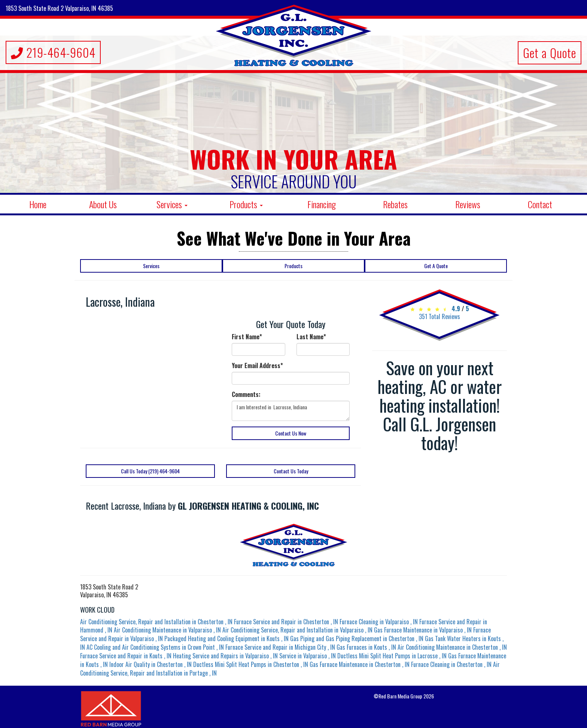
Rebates (395, 204)
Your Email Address (257, 366)
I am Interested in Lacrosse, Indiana (291, 411)
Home (38, 204)
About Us (103, 204)
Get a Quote (550, 53)
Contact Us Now (291, 433)
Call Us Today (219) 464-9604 (150, 471)
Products (246, 204)
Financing (322, 204)
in (157, 622)
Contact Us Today (291, 471)
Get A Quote (436, 266)
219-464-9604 (53, 52)
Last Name (311, 337)
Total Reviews (440, 316)
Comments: (246, 395)
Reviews (468, 204)
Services (172, 204)
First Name (247, 337)
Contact (540, 204)
